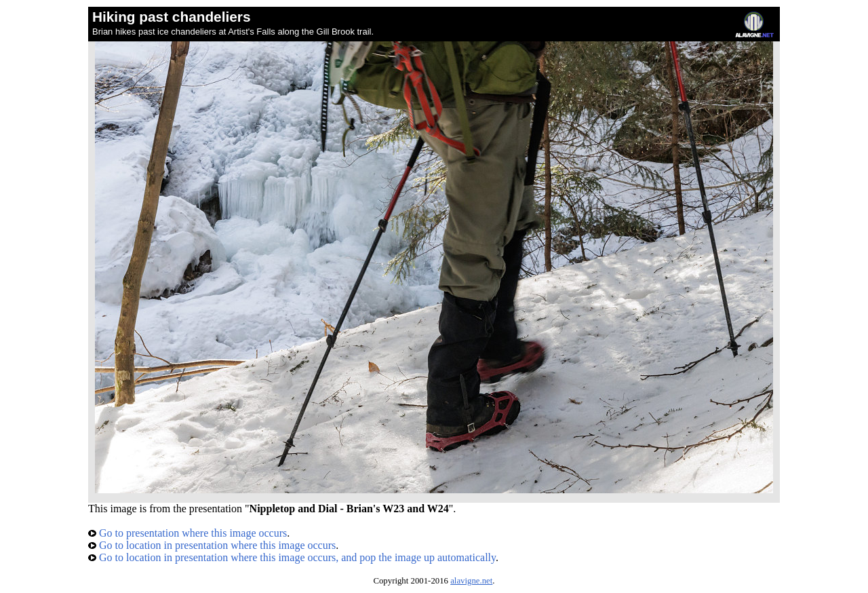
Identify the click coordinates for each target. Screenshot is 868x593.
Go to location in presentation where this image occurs (212, 545)
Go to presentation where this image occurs (188, 533)
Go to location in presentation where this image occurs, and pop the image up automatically (292, 557)
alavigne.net (471, 581)
